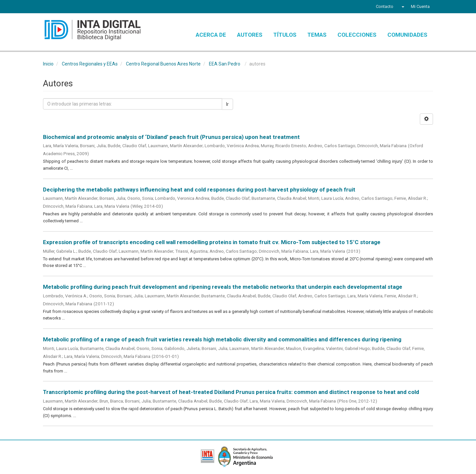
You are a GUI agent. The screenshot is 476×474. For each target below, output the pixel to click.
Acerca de (211, 35)
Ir (227, 104)
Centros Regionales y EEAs (90, 64)
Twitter (58, 7)
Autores (250, 35)
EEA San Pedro (225, 64)
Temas (317, 35)
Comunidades (407, 35)
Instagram (84, 7)
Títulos (285, 35)
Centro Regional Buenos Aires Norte (163, 64)
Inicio (48, 64)
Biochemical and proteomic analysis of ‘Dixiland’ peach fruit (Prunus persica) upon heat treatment (171, 137)
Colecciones (357, 35)
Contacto (385, 6)
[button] (402, 7)
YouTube (71, 7)
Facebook (47, 7)
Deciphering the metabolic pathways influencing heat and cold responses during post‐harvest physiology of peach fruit (199, 190)
